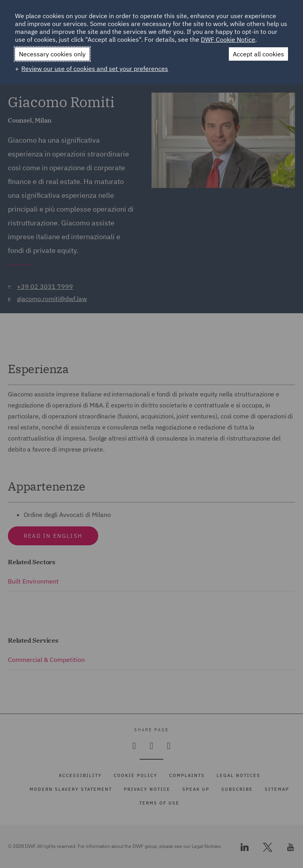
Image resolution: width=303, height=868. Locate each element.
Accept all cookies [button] (258, 54)
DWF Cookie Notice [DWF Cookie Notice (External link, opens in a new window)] (228, 39)
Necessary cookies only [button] (52, 54)
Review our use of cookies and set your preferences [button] (95, 69)
